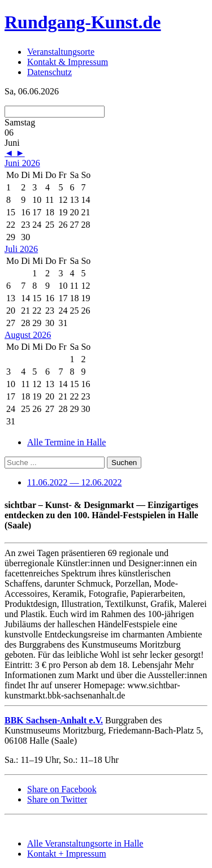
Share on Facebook (62, 789)
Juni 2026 (22, 163)
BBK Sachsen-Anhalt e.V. (54, 720)
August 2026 (28, 335)
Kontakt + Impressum (67, 854)
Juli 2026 (21, 249)
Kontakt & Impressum (68, 62)
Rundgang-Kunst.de (83, 22)
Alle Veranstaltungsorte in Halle (85, 843)
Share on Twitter (57, 799)
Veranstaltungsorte (61, 52)
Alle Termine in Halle (66, 442)
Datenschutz (49, 72)
